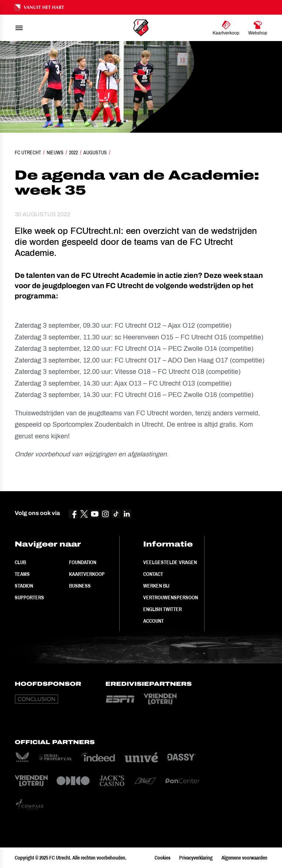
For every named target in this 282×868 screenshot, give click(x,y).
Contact (153, 574)
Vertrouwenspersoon (171, 597)
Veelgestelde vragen (170, 562)
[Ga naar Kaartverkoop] (226, 28)
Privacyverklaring (196, 858)
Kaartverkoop (87, 574)
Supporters (29, 597)
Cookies (162, 858)
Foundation (83, 562)
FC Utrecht (28, 152)
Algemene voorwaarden (244, 858)
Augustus (95, 152)
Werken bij (156, 586)
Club (20, 562)
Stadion (24, 586)
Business (80, 586)
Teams (22, 574)
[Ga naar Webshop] (258, 28)
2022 (73, 152)
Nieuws (55, 152)
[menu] (19, 28)
